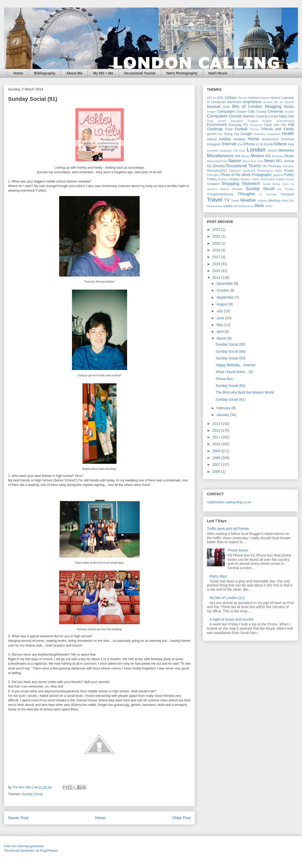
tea (280, 189)
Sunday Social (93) (231, 358)
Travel (215, 200)
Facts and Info (275, 125)
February (224, 408)
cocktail (289, 112)
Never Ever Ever (253, 161)
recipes (234, 179)
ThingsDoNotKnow (220, 194)
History (212, 139)
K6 (262, 144)
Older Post (181, 818)
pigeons (278, 175)
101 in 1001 (215, 98)
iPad (240, 144)
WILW (237, 206)
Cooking (261, 116)
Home (18, 73)
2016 (217, 264)
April (220, 332)
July (220, 311)
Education (237, 121)
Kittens (280, 144)
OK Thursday (272, 166)
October (223, 290)
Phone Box (224, 379)
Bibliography (45, 73)
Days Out (287, 116)
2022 (217, 236)
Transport (287, 194)
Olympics (288, 166)
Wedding (274, 201)
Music (289, 156)
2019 (217, 250)
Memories (286, 150)
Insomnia (288, 139)
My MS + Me (103, 73)
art (281, 102)
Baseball (214, 107)
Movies (257, 156)
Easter (222, 121)
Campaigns (226, 111)
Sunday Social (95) (231, 344)
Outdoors (235, 171)
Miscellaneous (220, 156)
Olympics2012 (217, 171)
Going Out (232, 134)
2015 (217, 271)
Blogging (273, 106)
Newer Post (18, 818)
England (253, 121)
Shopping (230, 184)
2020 (217, 243)
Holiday (225, 139)
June (221, 318)
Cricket (273, 116)
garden (212, 134)
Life (236, 151)
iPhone (249, 144)
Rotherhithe (268, 179)
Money (245, 156)
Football (241, 129)
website (262, 201)
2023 (217, 230)
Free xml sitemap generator (24, 846)
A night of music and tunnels (232, 619)
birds (226, 107)
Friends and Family (278, 129)
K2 (257, 144)
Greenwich (273, 134)
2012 (217, 430)
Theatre (289, 189)
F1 (246, 125)
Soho (286, 184)
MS (268, 156)
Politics (212, 179)
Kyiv (291, 144)
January (223, 415)
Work (259, 206)
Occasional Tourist (140, 73)
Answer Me (271, 102)
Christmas (275, 111)
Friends (254, 129)
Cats (251, 111)
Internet (229, 144)
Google (246, 134)
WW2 (269, 206)
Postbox (223, 179)
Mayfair (272, 151)
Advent (265, 98)
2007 (217, 465)
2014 (217, 278)
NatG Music (218, 73)
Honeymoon (270, 139)
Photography (262, 175)
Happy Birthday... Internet (236, 365)
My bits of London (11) (227, 598)
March (222, 338)
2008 (217, 458)
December (225, 284)
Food (229, 129)
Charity (261, 112)
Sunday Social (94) (231, 351)
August (222, 304)
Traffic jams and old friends (228, 529)
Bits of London (247, 106)
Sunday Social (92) (231, 386)
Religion (246, 179)
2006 (217, 472)
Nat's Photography (182, 73)
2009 (217, 451)
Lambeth (212, 151)
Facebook (256, 125)
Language (225, 151)
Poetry (289, 175)
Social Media (272, 184)
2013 (217, 424)
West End (288, 201)
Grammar (260, 134)
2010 (217, 444)
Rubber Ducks (285, 179)
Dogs (210, 121)
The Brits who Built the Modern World (245, 392)
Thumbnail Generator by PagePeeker (31, 851)
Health (288, 134)
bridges (212, 112)
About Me (74, 73)
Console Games (241, 116)
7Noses (242, 98)
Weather (248, 200)
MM (238, 156)
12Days (230, 98)
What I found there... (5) (234, 372)
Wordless (248, 206)
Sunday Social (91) (231, 399)
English (267, 121)
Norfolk (289, 161)
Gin (220, 134)
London (256, 150)
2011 (217, 437)
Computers (217, 116)
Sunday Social (32, 794)
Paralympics (265, 171)
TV (227, 200)
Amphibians (252, 102)
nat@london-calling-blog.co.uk (229, 502)
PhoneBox (213, 175)
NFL (279, 161)
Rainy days (218, 576)
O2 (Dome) (216, 166)
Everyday (235, 125)
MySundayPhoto (217, 161)
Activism (254, 98)
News (270, 161)
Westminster (215, 206)
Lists (242, 151)
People (289, 171)
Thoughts (246, 194)
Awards (289, 102)
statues (224, 189)
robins (255, 179)
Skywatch (251, 184)
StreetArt (237, 189)
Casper (241, 112)
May (220, 325)
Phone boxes (238, 550)
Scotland (213, 184)
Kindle (269, 144)
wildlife (228, 206)
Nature (235, 161)
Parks (278, 171)
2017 (217, 257)
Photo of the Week (236, 175)
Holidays (239, 139)
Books (289, 107)
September (225, 297)
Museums (278, 156)
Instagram (214, 144)
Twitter (235, 201)
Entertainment (285, 121)
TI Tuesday (268, 194)
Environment (217, 125)
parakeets (249, 171)
